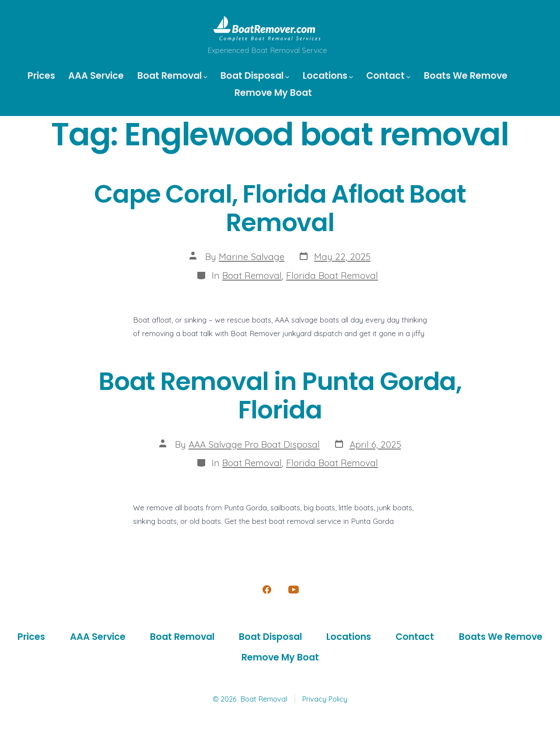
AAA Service (96, 75)
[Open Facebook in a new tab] (267, 590)
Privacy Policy (325, 699)
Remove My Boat (273, 93)
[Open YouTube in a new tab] (294, 590)
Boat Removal (172, 75)
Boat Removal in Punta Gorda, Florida (280, 396)
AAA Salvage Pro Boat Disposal (254, 444)
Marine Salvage (252, 256)
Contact (388, 75)
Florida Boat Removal (332, 275)
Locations (328, 75)
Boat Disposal (255, 75)
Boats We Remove (466, 75)
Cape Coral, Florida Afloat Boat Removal (280, 208)
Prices (41, 75)
